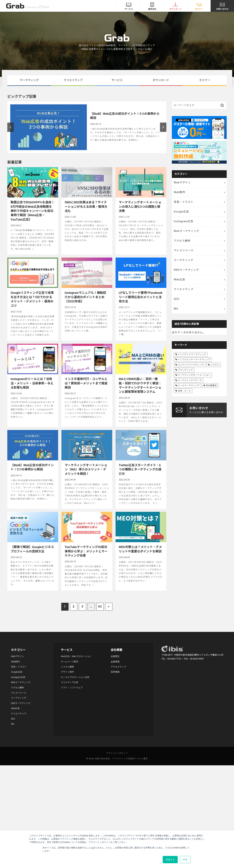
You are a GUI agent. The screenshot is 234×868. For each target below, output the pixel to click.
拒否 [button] (185, 860)
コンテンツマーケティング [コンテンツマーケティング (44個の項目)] (191, 365)
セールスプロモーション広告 (75, 677)
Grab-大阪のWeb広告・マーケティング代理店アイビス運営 (118, 759)
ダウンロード (161, 80)
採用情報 (115, 672)
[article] (87, 127)
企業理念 (115, 656)
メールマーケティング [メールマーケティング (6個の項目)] (189, 385)
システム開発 (67, 667)
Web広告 (180, 280)
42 (100, 607)
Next (163, 127)
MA (176, 309)
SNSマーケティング (186, 270)
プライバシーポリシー (117, 753)
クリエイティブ (73, 80)
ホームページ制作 (70, 662)
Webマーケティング (187, 231)
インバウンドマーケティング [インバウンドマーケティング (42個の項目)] (192, 354)
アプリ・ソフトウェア (72, 688)
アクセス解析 (182, 241)
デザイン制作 (67, 672)
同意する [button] (170, 860)
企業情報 (115, 662)
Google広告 (182, 212)
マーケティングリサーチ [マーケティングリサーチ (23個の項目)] (190, 380)
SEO (177, 299)
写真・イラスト (184, 202)
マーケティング (29, 80)
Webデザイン (182, 182)
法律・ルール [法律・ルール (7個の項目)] (184, 391)
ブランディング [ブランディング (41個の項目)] (185, 370)
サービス (117, 80)
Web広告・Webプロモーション (76, 656)
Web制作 (180, 192)
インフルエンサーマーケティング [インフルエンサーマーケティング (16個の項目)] (194, 360)
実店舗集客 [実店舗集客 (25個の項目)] (211, 385)
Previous (11, 127)
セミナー (205, 80)
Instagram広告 (184, 221)
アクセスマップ (118, 667)
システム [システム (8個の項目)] (215, 365)
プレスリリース (184, 250)
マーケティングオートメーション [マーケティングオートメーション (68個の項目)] (194, 375)
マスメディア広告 (70, 682)
